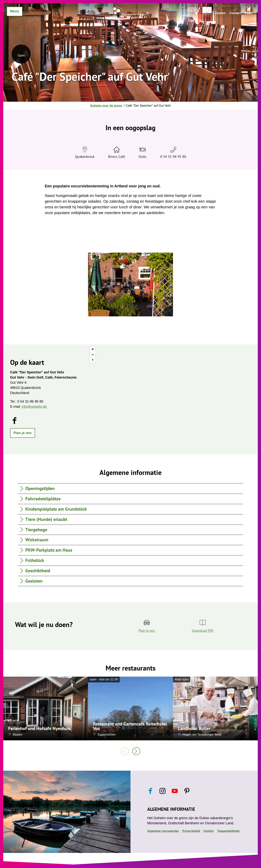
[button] (23, 433)
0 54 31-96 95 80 (173, 157)
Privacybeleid (191, 831)
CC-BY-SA (170, 714)
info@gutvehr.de (34, 407)
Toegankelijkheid (228, 831)
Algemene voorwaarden (163, 831)
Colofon (209, 831)
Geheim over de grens (106, 106)
